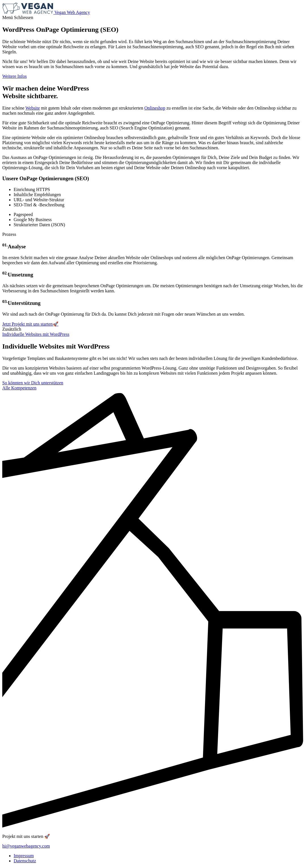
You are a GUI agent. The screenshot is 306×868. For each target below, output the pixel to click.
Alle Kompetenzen (19, 388)
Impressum (24, 856)
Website (32, 108)
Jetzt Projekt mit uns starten (30, 324)
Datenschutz (25, 861)
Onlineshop (155, 108)
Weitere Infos (14, 76)
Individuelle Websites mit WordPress (36, 334)
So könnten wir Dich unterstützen (33, 383)
